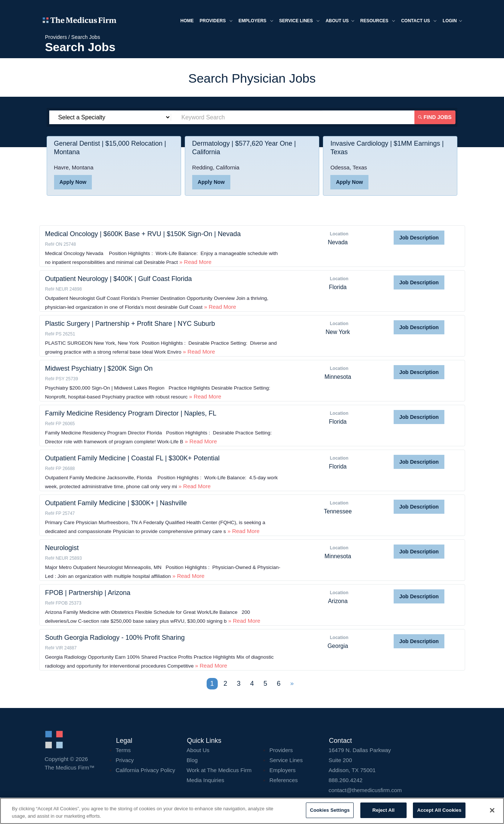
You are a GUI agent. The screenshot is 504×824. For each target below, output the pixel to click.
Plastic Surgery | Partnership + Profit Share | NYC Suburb (130, 324)
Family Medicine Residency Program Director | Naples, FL (131, 413)
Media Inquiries (206, 780)
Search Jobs (86, 37)
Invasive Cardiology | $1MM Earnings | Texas (387, 148)
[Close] (492, 810)
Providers (214, 22)
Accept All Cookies (439, 810)
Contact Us (417, 22)
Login (450, 22)
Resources (376, 22)
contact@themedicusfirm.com (365, 790)
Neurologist (62, 548)
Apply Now (73, 182)
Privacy (125, 760)
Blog (192, 760)
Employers (254, 22)
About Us (198, 750)
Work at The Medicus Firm (219, 770)
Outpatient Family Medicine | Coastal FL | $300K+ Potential (132, 458)
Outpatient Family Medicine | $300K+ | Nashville (116, 503)
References (283, 780)
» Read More (195, 262)
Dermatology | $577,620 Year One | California (244, 148)
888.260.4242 (346, 780)
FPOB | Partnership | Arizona (88, 593)
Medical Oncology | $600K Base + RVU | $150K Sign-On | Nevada (143, 234)
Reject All (383, 810)
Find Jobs (435, 117)
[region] (252, 811)
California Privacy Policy (145, 770)
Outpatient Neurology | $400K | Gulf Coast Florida (119, 279)
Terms (123, 750)
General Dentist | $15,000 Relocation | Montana (111, 148)
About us (338, 22)
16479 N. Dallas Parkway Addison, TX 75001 (394, 760)
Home (185, 21)
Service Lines (297, 22)
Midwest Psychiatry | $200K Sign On (99, 368)
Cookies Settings (330, 810)
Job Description (419, 238)
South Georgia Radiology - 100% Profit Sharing (115, 638)
